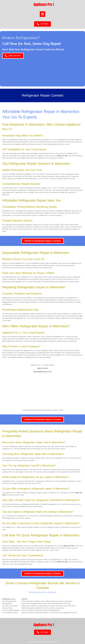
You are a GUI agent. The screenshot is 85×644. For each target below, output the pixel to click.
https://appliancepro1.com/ (42, 372)
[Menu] (42, 14)
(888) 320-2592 (63, 156)
